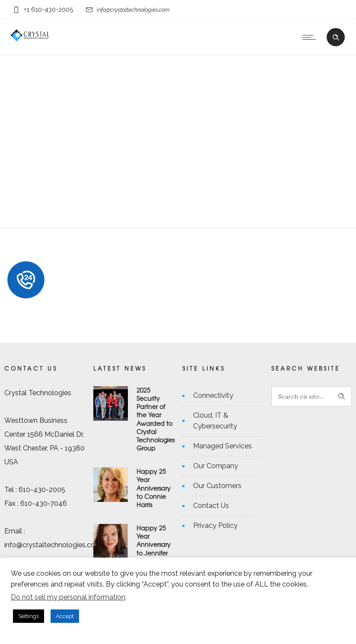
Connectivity (213, 395)
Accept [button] (65, 616)
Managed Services (222, 446)
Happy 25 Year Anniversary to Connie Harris (154, 488)
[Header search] (336, 36)
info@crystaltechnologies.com (133, 10)
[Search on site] (311, 396)
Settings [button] (29, 616)
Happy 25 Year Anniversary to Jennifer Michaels (154, 544)
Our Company (216, 466)
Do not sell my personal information (68, 597)
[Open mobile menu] (311, 37)
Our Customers (217, 486)
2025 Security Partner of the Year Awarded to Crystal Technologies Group (156, 419)
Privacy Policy (215, 525)
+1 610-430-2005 (48, 10)
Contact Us (211, 506)
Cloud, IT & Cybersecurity (215, 421)
